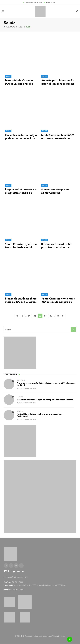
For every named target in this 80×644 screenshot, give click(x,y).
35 (51, 316)
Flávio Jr (20, 411)
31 (29, 316)
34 (46, 316)
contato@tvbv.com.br (17, 590)
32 (34, 316)
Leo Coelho (21, 380)
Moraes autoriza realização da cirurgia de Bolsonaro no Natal (45, 400)
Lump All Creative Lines (56, 636)
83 (58, 316)
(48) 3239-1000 (17, 582)
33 (40, 316)
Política (20, 397)
